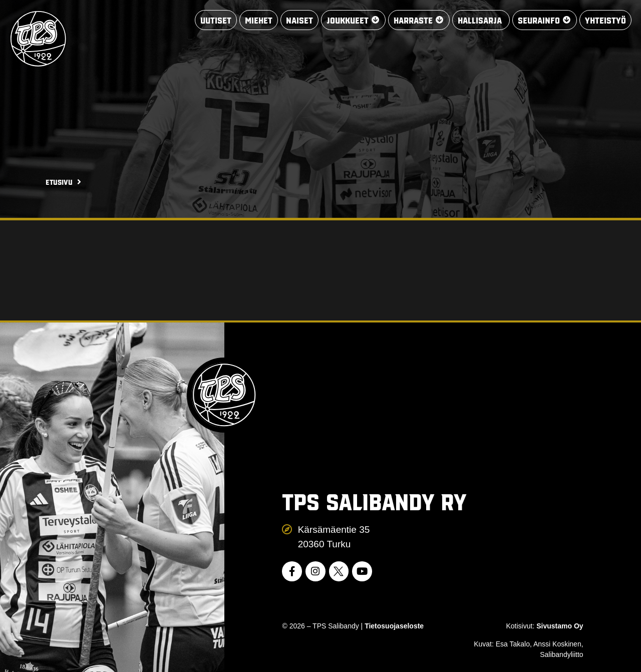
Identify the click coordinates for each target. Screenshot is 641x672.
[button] (353, 20)
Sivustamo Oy (560, 626)
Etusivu (59, 182)
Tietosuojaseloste (394, 626)
